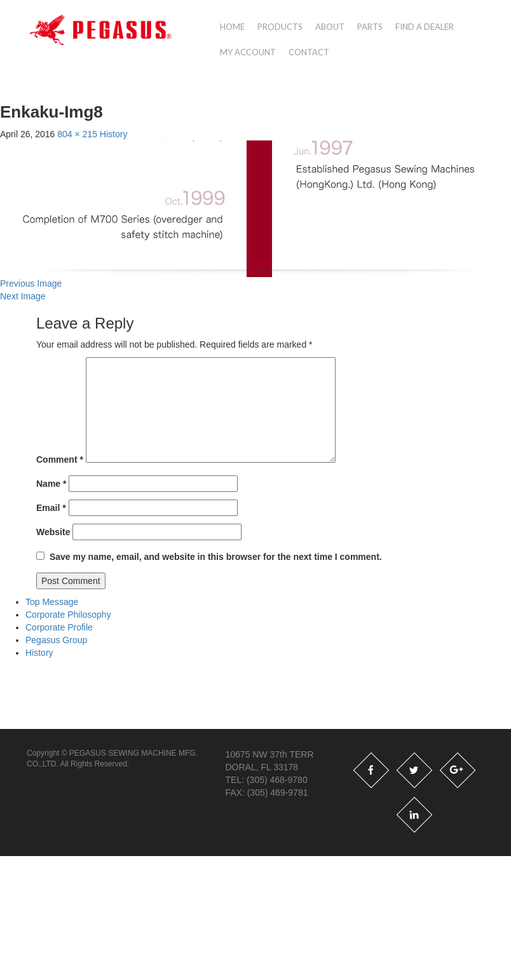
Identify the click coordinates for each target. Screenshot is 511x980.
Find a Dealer (425, 27)
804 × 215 (77, 134)
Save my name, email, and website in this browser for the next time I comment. (216, 557)
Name (51, 484)
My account (248, 52)
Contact (309, 52)
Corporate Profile (59, 627)
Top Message (52, 602)
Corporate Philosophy (68, 615)
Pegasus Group (56, 640)
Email (51, 508)
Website (53, 532)
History (114, 134)
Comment (60, 459)
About (330, 27)
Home (232, 27)
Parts (370, 27)
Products (280, 27)
